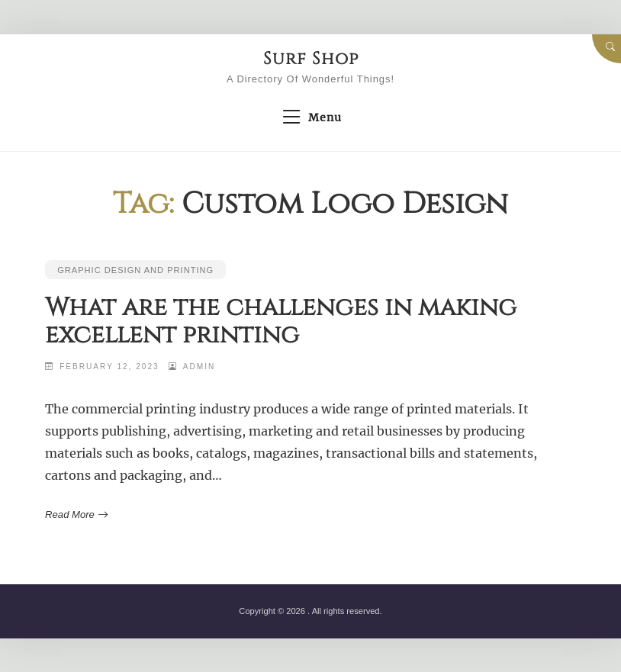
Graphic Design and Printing (135, 270)
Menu (310, 118)
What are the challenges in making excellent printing (281, 322)
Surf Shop (310, 58)
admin (199, 367)
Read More (75, 515)
